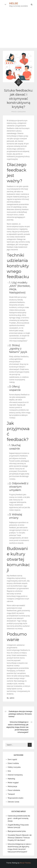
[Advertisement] (18, 28)
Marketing (11, 779)
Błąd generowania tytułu (17, 831)
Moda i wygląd (13, 783)
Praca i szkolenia (18, 112)
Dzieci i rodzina (13, 763)
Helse (14, 3)
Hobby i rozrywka (14, 767)
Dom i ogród (12, 759)
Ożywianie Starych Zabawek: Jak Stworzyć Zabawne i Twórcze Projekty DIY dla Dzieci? (20, 838)
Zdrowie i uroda (13, 802)
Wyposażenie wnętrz (15, 798)
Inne (9, 771)
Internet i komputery (15, 775)
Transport (11, 794)
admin (12, 698)
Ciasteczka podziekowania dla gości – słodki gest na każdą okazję (19, 818)
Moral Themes (25, 863)
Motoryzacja (12, 786)
